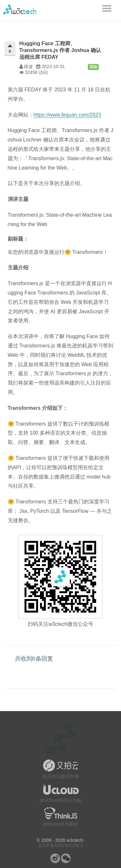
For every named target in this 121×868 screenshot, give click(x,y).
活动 (93, 67)
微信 (66, 858)
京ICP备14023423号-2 (60, 845)
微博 (55, 858)
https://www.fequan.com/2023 (67, 115)
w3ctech (20, 9)
